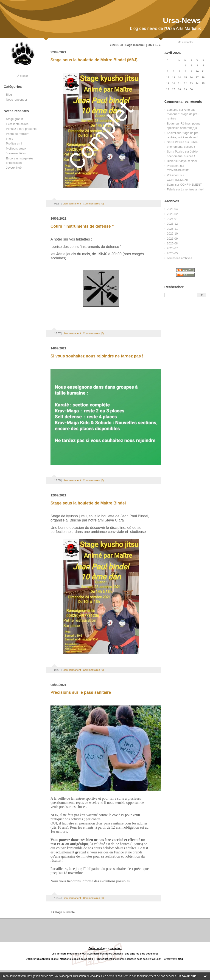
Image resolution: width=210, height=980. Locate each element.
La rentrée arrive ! (193, 189)
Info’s (10, 139)
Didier (171, 161)
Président (173, 166)
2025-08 (172, 243)
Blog (9, 95)
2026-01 (172, 219)
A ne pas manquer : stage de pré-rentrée (183, 114)
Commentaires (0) (94, 204)
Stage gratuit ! (15, 119)
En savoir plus (187, 976)
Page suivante (65, 912)
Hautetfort (116, 948)
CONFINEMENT (178, 170)
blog (180, 959)
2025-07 (172, 248)
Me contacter (185, 42)
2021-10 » (154, 45)
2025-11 (172, 229)
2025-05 (172, 253)
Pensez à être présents (21, 129)
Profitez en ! (14, 143)
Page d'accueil (135, 45)
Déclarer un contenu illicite (42, 959)
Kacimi (171, 133)
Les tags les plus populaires (142, 954)
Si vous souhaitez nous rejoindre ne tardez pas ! (97, 356)
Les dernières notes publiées (106, 954)
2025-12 (172, 224)
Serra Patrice (175, 142)
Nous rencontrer (17, 100)
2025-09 (172, 239)
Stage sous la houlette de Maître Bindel (88, 503)
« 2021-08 (116, 45)
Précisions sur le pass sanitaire (81, 692)
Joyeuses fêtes (16, 153)
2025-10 (172, 234)
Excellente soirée (17, 124)
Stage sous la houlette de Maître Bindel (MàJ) (94, 60)
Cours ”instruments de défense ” (82, 226)
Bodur (171, 123)
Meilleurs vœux (16, 149)
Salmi (171, 185)
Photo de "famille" (18, 134)
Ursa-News (182, 20)
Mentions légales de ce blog (77, 959)
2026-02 (172, 214)
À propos (23, 76)
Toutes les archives (179, 258)
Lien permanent (72, 204)
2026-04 (172, 209)
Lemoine (173, 110)
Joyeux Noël (14, 168)
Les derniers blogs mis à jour (69, 954)
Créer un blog (97, 948)
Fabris (171, 189)
